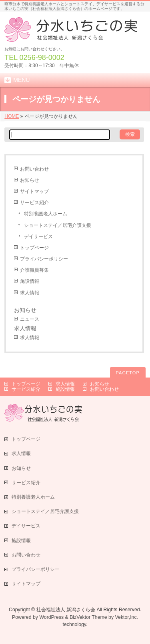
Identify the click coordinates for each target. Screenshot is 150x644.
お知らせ (30, 180)
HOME (12, 116)
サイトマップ (34, 191)
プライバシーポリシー (44, 259)
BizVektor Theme (88, 617)
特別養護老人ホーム (46, 214)
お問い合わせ (34, 169)
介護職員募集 (34, 270)
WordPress (51, 617)
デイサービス (38, 237)
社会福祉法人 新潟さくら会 (66, 610)
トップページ (34, 248)
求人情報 (30, 293)
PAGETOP (128, 373)
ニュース (30, 319)
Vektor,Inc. (127, 617)
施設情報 (30, 281)
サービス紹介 (34, 203)
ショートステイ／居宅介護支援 (58, 225)
